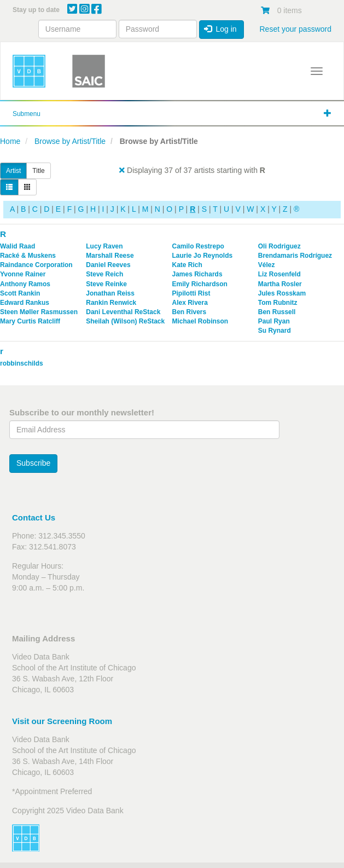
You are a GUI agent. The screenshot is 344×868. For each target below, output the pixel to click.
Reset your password (295, 29)
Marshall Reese (110, 256)
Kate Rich (187, 265)
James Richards (197, 274)
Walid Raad (18, 246)
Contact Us (34, 517)
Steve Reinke (106, 284)
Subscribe (33, 463)
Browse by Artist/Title (70, 141)
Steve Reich (104, 274)
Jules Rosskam (282, 293)
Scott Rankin (20, 293)
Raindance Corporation (36, 265)
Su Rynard (275, 331)
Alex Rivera (190, 303)
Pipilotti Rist (191, 293)
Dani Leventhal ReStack (123, 312)
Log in (220, 29)
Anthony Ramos (25, 284)
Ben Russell (277, 312)
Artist (13, 171)
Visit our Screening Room (62, 721)
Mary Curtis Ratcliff (30, 321)
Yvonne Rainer (23, 274)
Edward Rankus (25, 303)
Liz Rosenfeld (279, 274)
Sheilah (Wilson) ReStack (125, 321)
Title (38, 171)
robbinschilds (22, 363)
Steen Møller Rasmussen (39, 312)
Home (10, 141)
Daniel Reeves (108, 265)
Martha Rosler (280, 284)
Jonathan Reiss (110, 293)
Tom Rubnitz (278, 303)
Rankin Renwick (111, 303)
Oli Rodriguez (279, 246)
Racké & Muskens (28, 256)
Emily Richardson (200, 284)
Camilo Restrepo (198, 246)
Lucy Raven (104, 246)
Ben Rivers (190, 312)
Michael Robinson (200, 321)
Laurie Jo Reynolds (203, 256)
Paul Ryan (274, 321)
